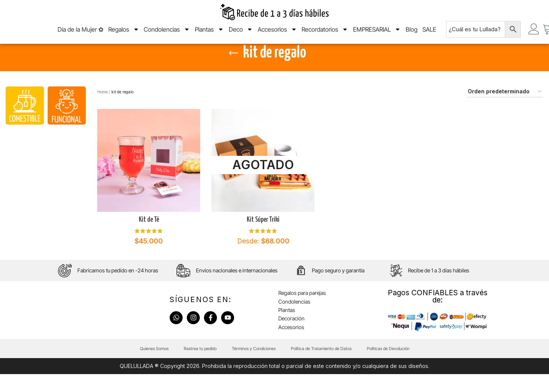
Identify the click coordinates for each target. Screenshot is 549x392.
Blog (412, 34)
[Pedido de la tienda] (505, 110)
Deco (241, 34)
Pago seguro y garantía (338, 288)
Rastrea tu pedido (200, 366)
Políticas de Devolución (388, 366)
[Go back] (233, 71)
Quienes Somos (154, 366)
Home (102, 109)
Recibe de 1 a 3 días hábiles (439, 288)
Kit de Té (149, 237)
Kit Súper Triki (263, 237)
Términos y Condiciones (254, 366)
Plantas (209, 34)
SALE (429, 34)
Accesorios (277, 34)
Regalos (124, 34)
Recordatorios (325, 34)
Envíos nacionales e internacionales (237, 288)
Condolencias (167, 34)
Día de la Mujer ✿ (80, 34)
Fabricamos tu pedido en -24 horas (118, 288)
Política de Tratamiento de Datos (321, 366)
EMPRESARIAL (377, 34)
